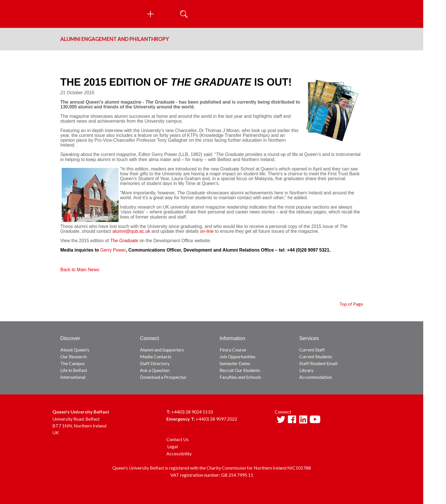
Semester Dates (235, 363)
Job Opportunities (238, 356)
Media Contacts (156, 356)
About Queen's (75, 350)
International (73, 377)
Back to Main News (80, 270)
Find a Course (233, 350)
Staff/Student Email (318, 363)
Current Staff (312, 350)
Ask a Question (155, 370)
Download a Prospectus (163, 377)
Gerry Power (113, 250)
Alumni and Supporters (162, 350)
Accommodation (316, 377)
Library (306, 370)
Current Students (316, 356)
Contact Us (177, 439)
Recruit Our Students (240, 370)
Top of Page (351, 304)
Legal (173, 446)
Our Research (74, 356)
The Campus (73, 363)
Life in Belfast (74, 370)
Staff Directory (155, 363)
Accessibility (179, 453)
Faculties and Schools (240, 377)
